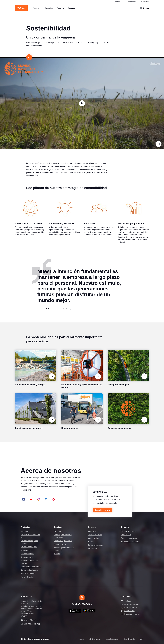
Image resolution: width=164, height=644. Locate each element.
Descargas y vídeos (132, 604)
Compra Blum (126, 535)
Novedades (25, 531)
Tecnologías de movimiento (31, 567)
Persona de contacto (129, 531)
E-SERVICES (144, 2)
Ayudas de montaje (28, 574)
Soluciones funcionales (29, 570)
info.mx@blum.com (32, 620)
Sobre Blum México (95, 535)
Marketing (58, 554)
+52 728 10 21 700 (32, 624)
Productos (25, 527)
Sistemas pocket (27, 557)
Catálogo (117, 2)
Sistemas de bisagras (29, 547)
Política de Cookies (129, 639)
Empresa (92, 527)
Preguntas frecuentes (132, 614)
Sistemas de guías (28, 554)
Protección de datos (111, 639)
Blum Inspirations (130, 2)
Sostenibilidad (93, 548)
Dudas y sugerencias (129, 538)
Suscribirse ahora (102, 510)
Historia (90, 542)
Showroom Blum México (130, 542)
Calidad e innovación (95, 545)
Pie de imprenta (95, 639)
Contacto (125, 527)
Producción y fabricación (63, 541)
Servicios (58, 527)
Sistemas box (26, 550)
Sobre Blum (92, 531)
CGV (142, 639)
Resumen (58, 531)
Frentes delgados (27, 577)
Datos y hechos (93, 538)
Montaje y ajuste (60, 544)
